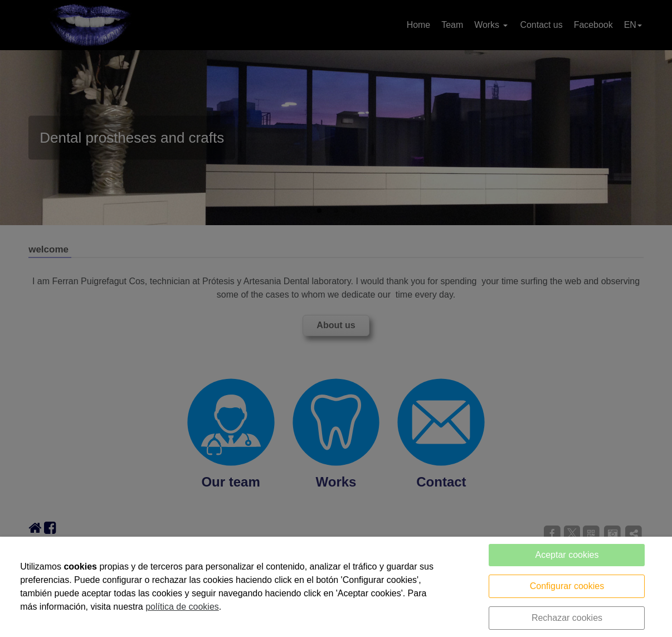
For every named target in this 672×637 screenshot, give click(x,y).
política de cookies (182, 607)
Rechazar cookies (567, 618)
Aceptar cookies (567, 555)
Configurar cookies (567, 586)
